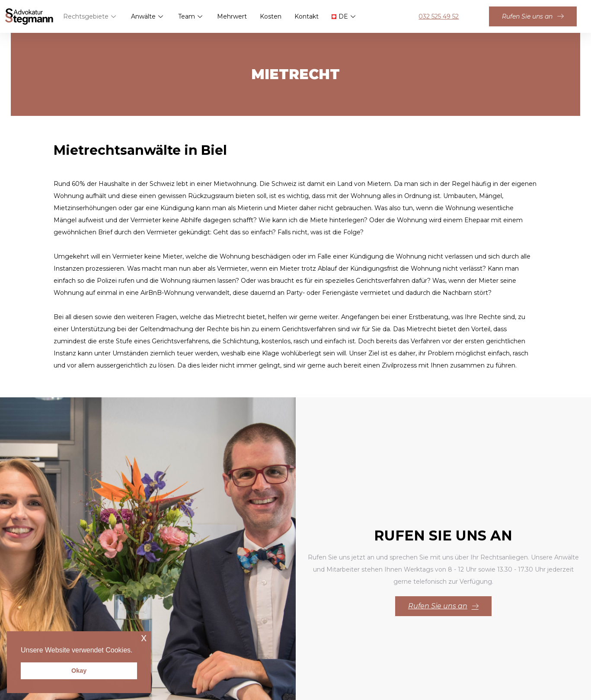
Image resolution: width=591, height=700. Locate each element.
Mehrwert (232, 16)
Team (191, 16)
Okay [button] (79, 671)
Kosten (271, 16)
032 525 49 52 (439, 16)
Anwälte (148, 16)
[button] (136, 651)
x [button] (144, 638)
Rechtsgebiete (90, 16)
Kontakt (307, 16)
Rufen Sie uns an (533, 16)
